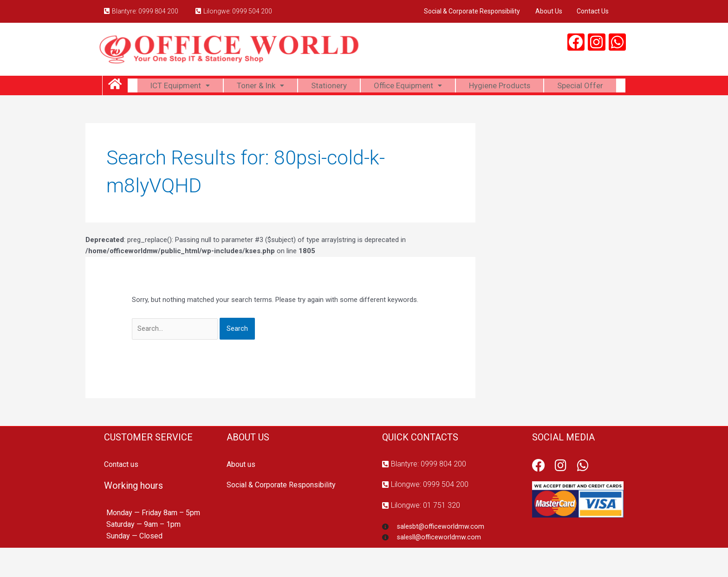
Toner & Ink (293, 87)
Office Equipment (446, 87)
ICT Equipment (209, 87)
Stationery (364, 87)
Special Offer (377, 110)
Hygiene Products (542, 87)
